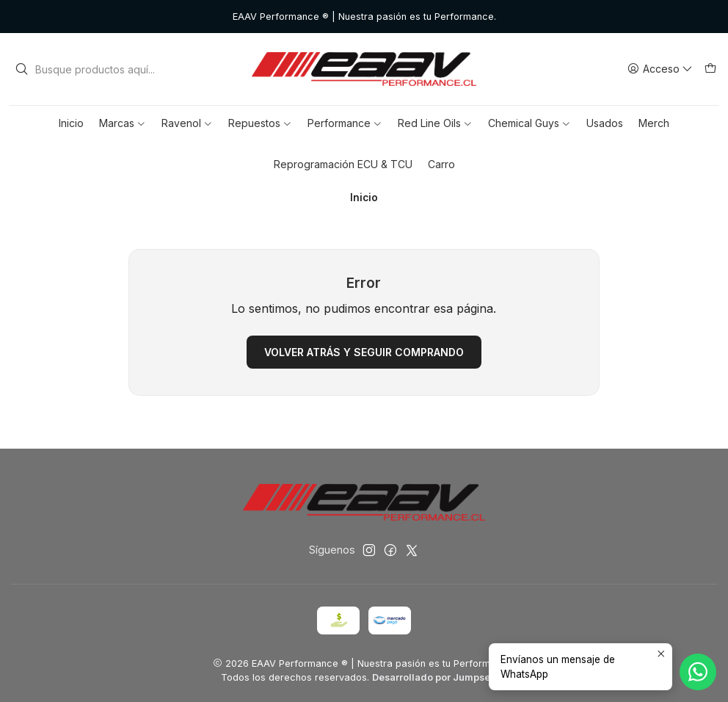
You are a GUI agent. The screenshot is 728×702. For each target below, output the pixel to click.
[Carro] (710, 69)
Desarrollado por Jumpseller (439, 677)
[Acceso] (660, 69)
